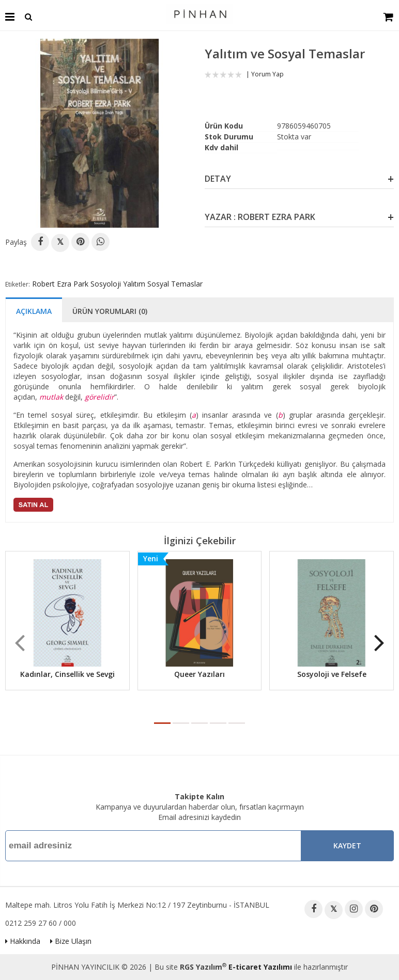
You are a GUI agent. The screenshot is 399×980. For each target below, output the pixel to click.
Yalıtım (134, 284)
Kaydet (347, 845)
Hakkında (23, 941)
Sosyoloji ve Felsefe (332, 674)
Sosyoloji (106, 284)
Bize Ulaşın (71, 941)
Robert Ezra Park (60, 284)
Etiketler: (18, 284)
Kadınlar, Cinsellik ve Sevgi (67, 674)
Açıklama (34, 311)
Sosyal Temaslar (175, 284)
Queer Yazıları (199, 674)
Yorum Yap (267, 74)
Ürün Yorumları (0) (110, 311)
